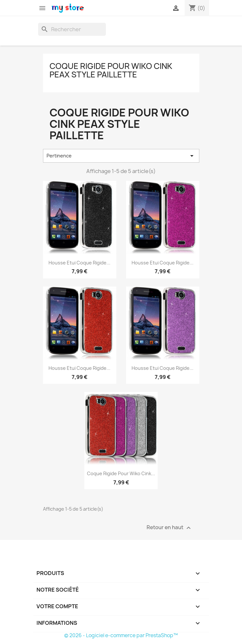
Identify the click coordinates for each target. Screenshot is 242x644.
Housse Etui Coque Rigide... (79, 263)
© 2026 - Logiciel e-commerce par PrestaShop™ (121, 635)
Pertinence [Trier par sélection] (121, 156)
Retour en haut (169, 528)
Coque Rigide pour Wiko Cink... (121, 473)
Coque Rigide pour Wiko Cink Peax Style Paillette (111, 70)
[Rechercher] (72, 29)
